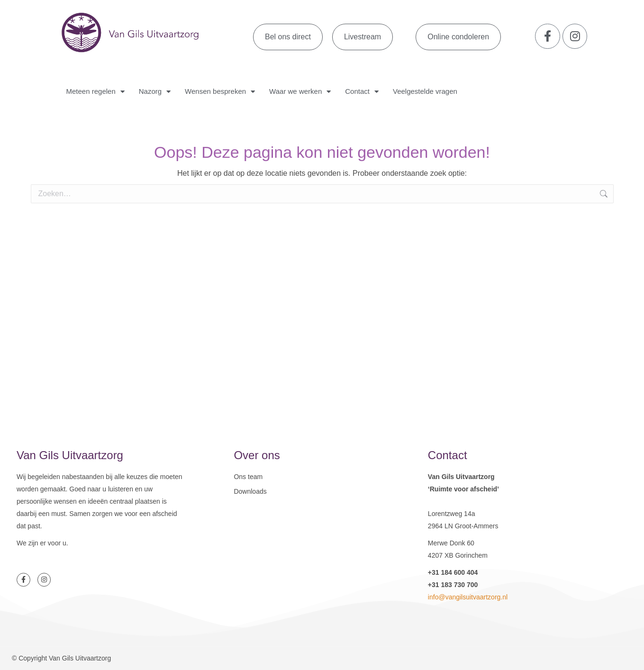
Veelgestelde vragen (425, 91)
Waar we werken (300, 92)
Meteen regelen (95, 92)
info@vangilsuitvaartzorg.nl (468, 597)
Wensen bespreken (220, 92)
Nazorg (155, 92)
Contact (362, 92)
